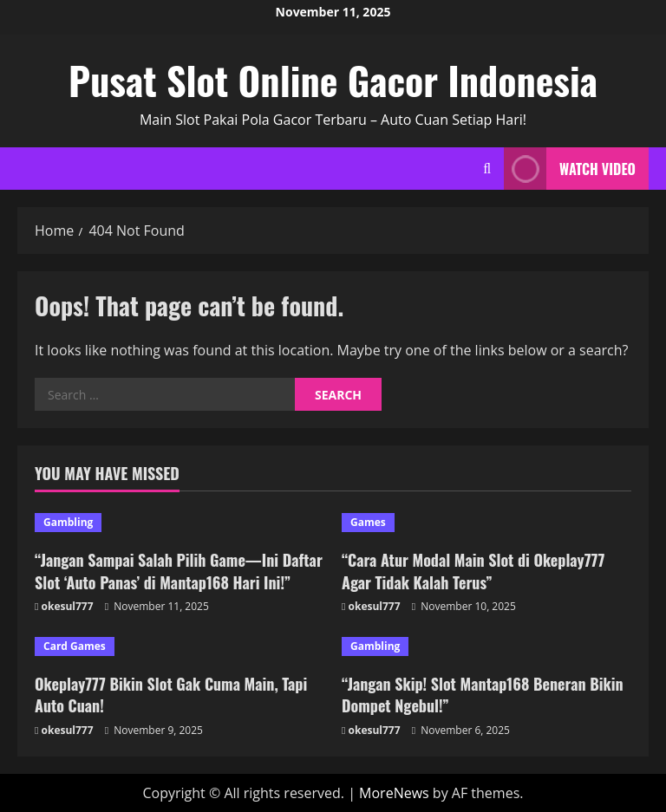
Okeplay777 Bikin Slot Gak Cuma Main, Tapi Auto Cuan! (171, 695)
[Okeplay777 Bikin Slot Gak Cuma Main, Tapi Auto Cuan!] (180, 646)
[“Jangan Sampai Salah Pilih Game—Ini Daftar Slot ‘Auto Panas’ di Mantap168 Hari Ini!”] (180, 523)
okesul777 (68, 606)
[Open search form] (487, 169)
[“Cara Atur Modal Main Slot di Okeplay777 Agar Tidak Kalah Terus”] (486, 523)
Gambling (68, 522)
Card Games (75, 646)
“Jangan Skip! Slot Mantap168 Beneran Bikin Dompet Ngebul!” (483, 695)
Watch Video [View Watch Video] (570, 169)
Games (368, 522)
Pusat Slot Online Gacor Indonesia (333, 80)
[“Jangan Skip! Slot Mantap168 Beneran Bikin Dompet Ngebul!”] (486, 646)
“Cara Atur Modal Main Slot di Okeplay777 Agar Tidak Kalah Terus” (473, 571)
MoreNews (394, 793)
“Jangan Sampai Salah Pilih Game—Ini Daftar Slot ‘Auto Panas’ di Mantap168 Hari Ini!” (179, 571)
